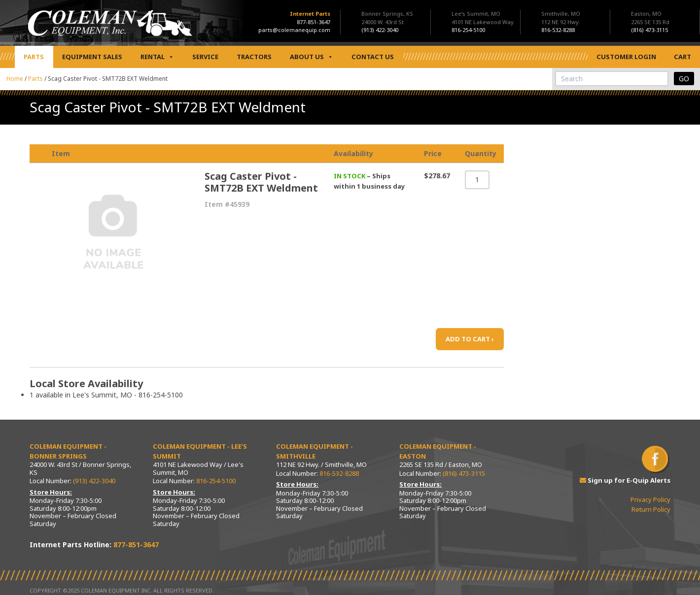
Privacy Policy (650, 499)
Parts (34, 57)
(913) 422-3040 (94, 481)
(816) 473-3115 (464, 473)
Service (205, 57)
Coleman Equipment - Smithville (315, 451)
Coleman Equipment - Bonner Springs (68, 451)
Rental (157, 57)
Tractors (254, 57)
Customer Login (626, 57)
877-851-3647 (314, 22)
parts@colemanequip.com (294, 30)
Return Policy (651, 509)
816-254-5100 (216, 481)
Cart (682, 57)
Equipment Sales (92, 57)
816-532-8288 (339, 473)
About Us (312, 57)
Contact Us (373, 57)
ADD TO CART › (470, 339)
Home (15, 79)
